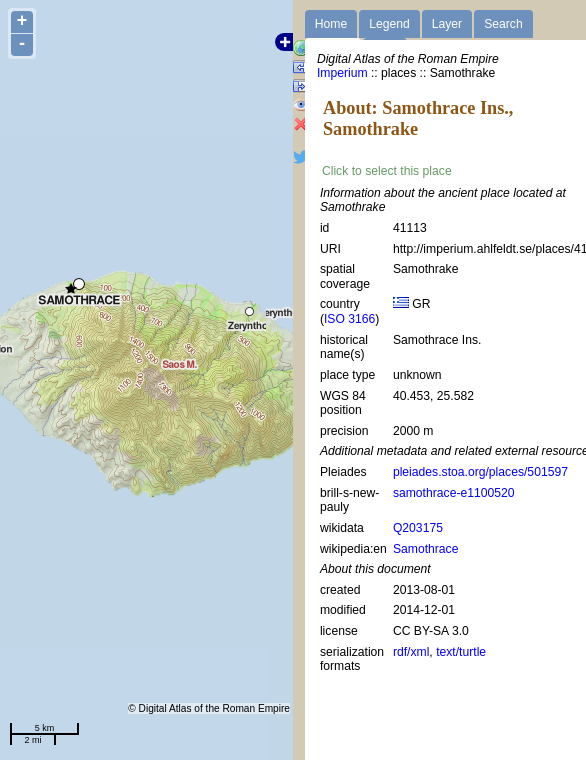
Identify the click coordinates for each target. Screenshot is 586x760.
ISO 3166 (349, 319)
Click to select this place (387, 171)
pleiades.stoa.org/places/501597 (480, 472)
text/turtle (461, 652)
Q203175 (418, 528)
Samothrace (426, 549)
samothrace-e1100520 (454, 493)
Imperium (342, 73)
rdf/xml (411, 652)
